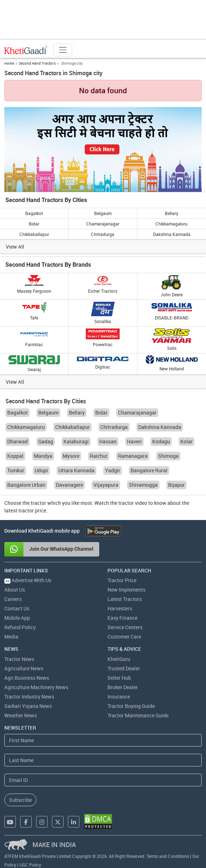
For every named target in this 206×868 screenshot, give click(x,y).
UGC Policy (30, 865)
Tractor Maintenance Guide (138, 715)
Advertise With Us (28, 580)
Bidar (34, 224)
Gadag (46, 441)
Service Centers (125, 627)
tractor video (133, 503)
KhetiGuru (119, 659)
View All (15, 247)
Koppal (15, 456)
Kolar (187, 441)
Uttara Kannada (76, 470)
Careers (13, 599)
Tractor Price (122, 580)
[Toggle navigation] (63, 50)
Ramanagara (133, 456)
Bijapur (176, 485)
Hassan (108, 441)
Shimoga (168, 456)
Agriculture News (24, 668)
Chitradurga (103, 234)
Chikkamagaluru (172, 224)
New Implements (126, 590)
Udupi (41, 470)
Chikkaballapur (34, 234)
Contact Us (17, 608)
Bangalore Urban (26, 485)
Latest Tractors (125, 599)
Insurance (119, 697)
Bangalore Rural (149, 470)
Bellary (172, 213)
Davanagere (69, 485)
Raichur (99, 456)
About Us (15, 590)
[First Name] (103, 740)
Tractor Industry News (29, 697)
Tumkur (16, 470)
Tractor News (19, 659)
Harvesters (120, 608)
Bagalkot (34, 213)
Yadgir (113, 470)
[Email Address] (103, 780)
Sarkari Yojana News (28, 706)
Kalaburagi (76, 441)
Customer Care (124, 637)
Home (9, 63)
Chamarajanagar (103, 224)
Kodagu (161, 441)
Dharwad (17, 441)
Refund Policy (20, 627)
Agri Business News (27, 678)
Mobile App (17, 618)
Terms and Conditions (168, 856)
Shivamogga (143, 485)
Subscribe (20, 800)
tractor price (32, 510)
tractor (38, 503)
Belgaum (103, 213)
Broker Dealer (123, 687)
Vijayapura (106, 485)
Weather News (21, 715)
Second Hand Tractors (37, 63)
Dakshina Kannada (172, 234)
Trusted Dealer (124, 668)
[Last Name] (103, 760)
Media (11, 637)
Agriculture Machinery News (36, 687)
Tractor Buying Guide (131, 706)
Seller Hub (119, 678)
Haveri (134, 441)
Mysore (71, 456)
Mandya (43, 456)
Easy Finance (122, 618)
